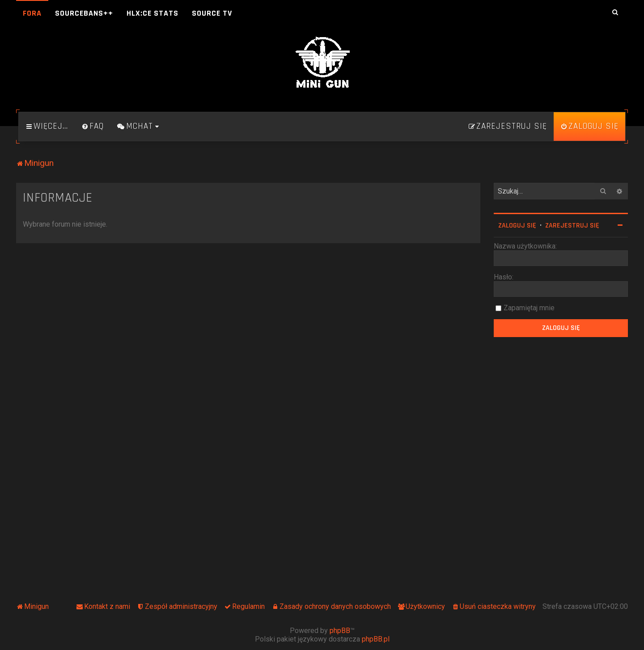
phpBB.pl (376, 639)
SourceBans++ (84, 13)
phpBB (340, 631)
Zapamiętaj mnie (529, 308)
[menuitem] (93, 127)
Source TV (212, 13)
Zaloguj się (517, 226)
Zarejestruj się (572, 226)
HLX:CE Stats (153, 13)
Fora (32, 13)
